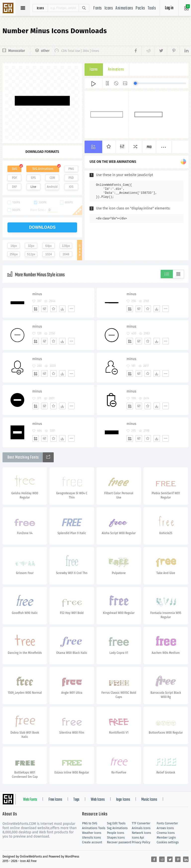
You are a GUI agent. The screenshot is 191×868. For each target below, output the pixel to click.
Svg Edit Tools (116, 823)
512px (31, 254)
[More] (71, 309)
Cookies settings (168, 842)
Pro (149, 147)
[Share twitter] (161, 51)
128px (66, 246)
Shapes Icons (116, 838)
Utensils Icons (92, 838)
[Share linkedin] (184, 51)
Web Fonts (30, 800)
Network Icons (141, 833)
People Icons (116, 833)
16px (14, 246)
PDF (15, 178)
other (45, 51)
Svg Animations (117, 828)
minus (37, 294)
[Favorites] (53, 309)
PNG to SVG (90, 823)
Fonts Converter (167, 823)
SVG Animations (43, 169)
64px (48, 246)
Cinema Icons (166, 833)
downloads (42, 227)
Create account (92, 842)
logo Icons (123, 800)
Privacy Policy (141, 842)
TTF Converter (141, 823)
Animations (124, 8)
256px (14, 254)
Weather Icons (92, 833)
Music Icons (149, 800)
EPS (33, 178)
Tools (152, 8)
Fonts (98, 8)
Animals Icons (141, 828)
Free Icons (55, 800)
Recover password (119, 842)
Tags (76, 800)
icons (40, 8)
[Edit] (45, 309)
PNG (71, 169)
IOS (71, 187)
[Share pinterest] (173, 51)
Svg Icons (9, 8)
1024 (49, 254)
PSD (71, 178)
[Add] (36, 309)
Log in (169, 8)
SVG (14, 169)
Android (52, 187)
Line (33, 187)
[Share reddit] (148, 51)
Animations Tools (94, 828)
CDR (52, 178)
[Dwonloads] (62, 309)
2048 (66, 254)
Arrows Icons (165, 828)
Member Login (166, 838)
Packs (140, 8)
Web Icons (98, 800)
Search (84, 8)
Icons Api (138, 838)
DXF (14, 187)
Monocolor (17, 51)
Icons (109, 8)
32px (31, 246)
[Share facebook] (137, 51)
